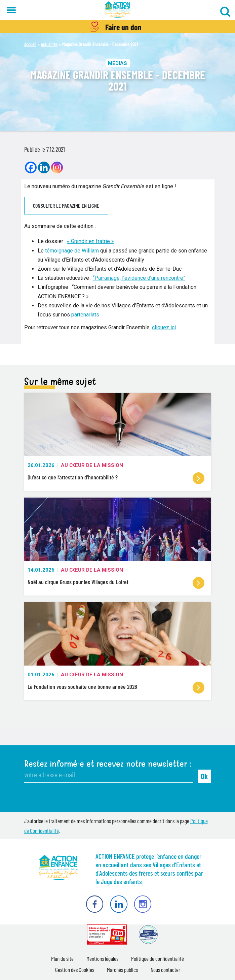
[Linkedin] (44, 167)
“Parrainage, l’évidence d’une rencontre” (139, 278)
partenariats (85, 315)
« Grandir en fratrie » (90, 241)
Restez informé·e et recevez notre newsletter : (108, 764)
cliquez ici (164, 327)
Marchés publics (122, 970)
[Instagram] (57, 167)
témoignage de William (72, 251)
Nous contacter (165, 970)
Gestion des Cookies (75, 970)
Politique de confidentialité (158, 958)
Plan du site (62, 958)
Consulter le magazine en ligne (66, 206)
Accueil (30, 44)
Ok (204, 776)
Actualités (49, 44)
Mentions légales (102, 958)
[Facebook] (31, 167)
